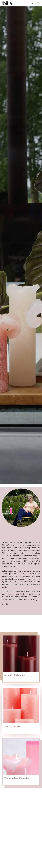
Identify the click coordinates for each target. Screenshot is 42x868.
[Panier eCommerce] (33, 3)
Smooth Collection (15, 675)
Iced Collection (13, 727)
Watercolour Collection (17, 778)
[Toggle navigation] (38, 3)
